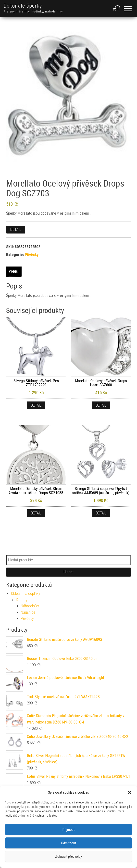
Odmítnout (69, 843)
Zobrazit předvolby (68, 857)
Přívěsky (32, 255)
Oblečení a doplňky (26, 594)
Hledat (68, 572)
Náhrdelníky (30, 606)
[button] (130, 792)
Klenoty (22, 600)
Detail (16, 229)
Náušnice (28, 612)
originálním (69, 213)
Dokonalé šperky (23, 6)
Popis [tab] (13, 271)
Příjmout (69, 830)
